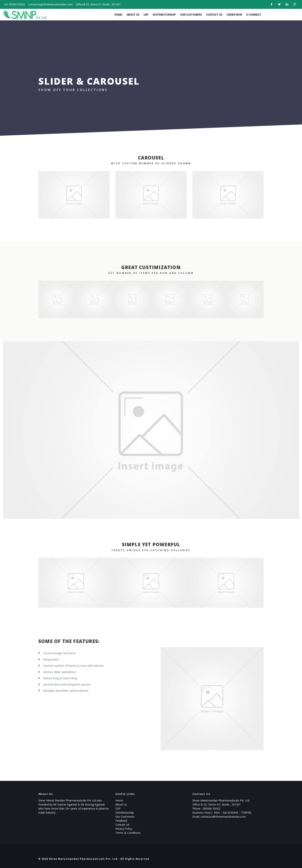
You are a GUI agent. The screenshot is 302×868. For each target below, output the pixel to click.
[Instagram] (294, 4)
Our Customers (191, 15)
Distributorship (164, 15)
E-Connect (252, 15)
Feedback (121, 821)
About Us (134, 15)
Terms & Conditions (128, 833)
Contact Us (214, 15)
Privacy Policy (124, 829)
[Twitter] (279, 4)
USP (147, 15)
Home (120, 15)
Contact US (122, 825)
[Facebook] (271, 4)
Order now (233, 15)
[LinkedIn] (287, 4)
